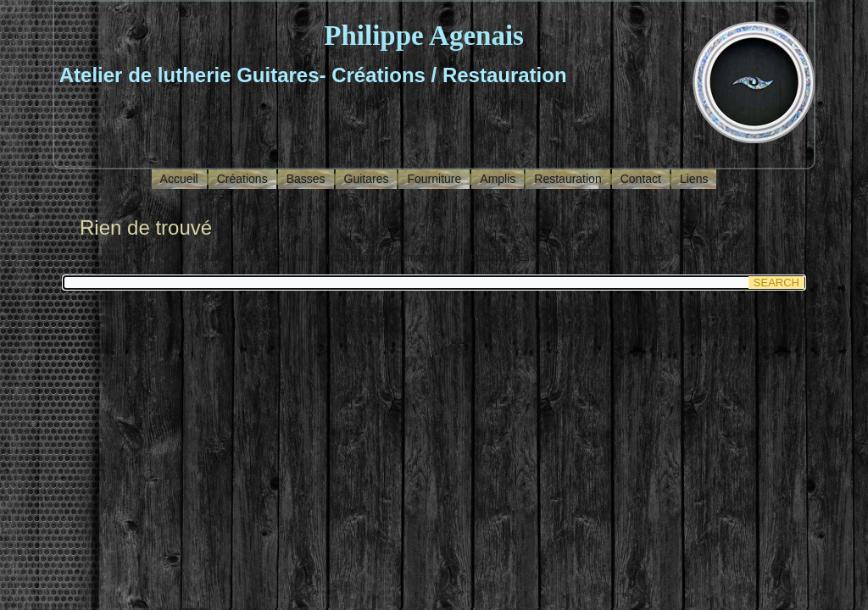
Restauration (568, 179)
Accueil (179, 179)
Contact (641, 179)
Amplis (498, 179)
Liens (694, 179)
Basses (306, 179)
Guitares (367, 179)
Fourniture (434, 179)
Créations (242, 179)
